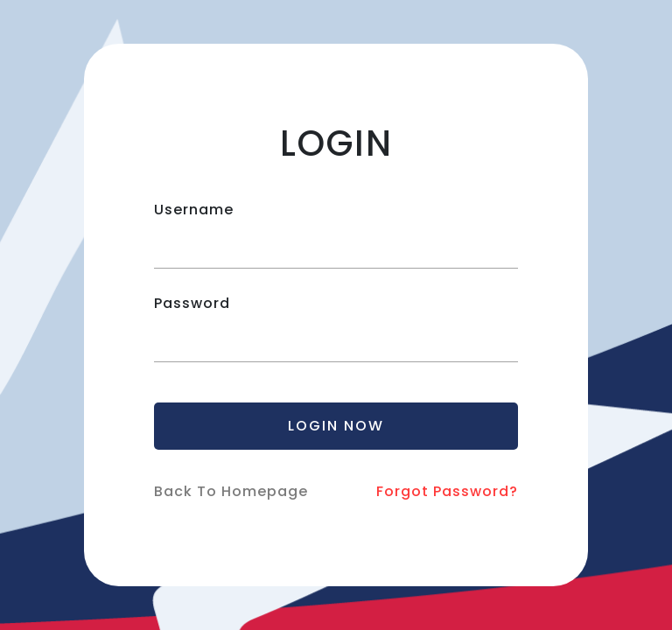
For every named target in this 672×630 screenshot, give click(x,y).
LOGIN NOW (336, 426)
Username (194, 210)
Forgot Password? (447, 491)
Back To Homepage (231, 491)
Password (192, 303)
